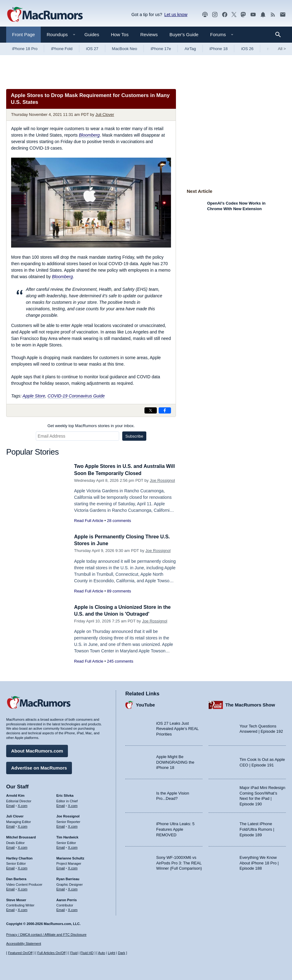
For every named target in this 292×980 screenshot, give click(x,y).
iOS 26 (247, 49)
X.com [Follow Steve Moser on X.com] (23, 909)
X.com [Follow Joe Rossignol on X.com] (73, 825)
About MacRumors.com (37, 750)
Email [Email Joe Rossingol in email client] (61, 825)
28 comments (119, 521)
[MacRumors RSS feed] (273, 15)
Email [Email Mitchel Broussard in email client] (10, 846)
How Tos (120, 34)
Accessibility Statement (24, 944)
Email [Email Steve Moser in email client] (10, 909)
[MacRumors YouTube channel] (253, 15)
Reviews (149, 34)
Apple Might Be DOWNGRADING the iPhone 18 (175, 761)
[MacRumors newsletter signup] (283, 15)
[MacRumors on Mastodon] (243, 15)
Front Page (23, 34)
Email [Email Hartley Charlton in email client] (10, 867)
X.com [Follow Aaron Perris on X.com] (73, 909)
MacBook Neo (125, 49)
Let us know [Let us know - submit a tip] (176, 15)
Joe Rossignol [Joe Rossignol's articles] (68, 815)
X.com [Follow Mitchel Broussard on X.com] (23, 846)
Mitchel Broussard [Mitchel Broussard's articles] (21, 836)
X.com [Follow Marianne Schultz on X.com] (73, 867)
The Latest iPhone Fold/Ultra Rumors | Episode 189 (257, 828)
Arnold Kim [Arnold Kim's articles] (15, 795)
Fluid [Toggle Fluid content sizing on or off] (74, 953)
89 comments (119, 591)
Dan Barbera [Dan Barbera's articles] (16, 878)
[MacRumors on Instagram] (215, 15)
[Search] (280, 35)
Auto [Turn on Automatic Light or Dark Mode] (102, 953)
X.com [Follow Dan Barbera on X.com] (23, 888)
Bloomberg (89, 135)
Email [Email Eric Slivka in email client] (61, 804)
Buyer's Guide (184, 34)
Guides (92, 34)
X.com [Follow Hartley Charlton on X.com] (23, 867)
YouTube (145, 704)
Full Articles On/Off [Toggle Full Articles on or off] (52, 953)
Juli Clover (105, 115)
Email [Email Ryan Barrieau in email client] (61, 888)
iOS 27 (92, 49)
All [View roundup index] (282, 49)
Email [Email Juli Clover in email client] (10, 825)
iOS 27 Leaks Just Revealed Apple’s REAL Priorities (177, 728)
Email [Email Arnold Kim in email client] (10, 804)
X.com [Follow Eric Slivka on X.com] (73, 804)
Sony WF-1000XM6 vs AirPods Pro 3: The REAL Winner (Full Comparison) (179, 862)
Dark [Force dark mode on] (121, 953)
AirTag (190, 49)
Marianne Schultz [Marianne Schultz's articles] (70, 857)
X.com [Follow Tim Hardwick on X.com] (73, 846)
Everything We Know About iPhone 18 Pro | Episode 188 (259, 862)
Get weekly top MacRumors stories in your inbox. (91, 426)
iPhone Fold (62, 49)
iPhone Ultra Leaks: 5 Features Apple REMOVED (175, 828)
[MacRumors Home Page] (45, 15)
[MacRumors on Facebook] (225, 15)
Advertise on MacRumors (39, 767)
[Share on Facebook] (165, 410)
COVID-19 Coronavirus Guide (76, 396)
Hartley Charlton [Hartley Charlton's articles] (19, 857)
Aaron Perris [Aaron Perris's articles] (67, 899)
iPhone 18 (219, 49)
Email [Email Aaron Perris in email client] (61, 909)
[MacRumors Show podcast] (205, 15)
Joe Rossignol (162, 480)
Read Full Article (89, 521)
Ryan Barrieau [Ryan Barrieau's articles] (68, 878)
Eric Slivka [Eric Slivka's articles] (65, 795)
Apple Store (34, 396)
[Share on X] (151, 410)
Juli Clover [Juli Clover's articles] (15, 815)
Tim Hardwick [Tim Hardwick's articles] (67, 836)
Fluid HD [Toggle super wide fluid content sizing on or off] (87, 953)
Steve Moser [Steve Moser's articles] (16, 899)
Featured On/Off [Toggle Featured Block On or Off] (20, 953)
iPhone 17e (161, 49)
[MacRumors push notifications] (263, 15)
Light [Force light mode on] (111, 953)
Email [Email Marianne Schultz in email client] (61, 867)
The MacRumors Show (250, 704)
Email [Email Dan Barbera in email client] (10, 888)
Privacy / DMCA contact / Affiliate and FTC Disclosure (46, 935)
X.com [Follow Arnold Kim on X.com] (23, 804)
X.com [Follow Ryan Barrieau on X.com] (73, 888)
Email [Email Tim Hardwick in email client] (61, 846)
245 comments (120, 661)
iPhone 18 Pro (25, 49)
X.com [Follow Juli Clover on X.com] (23, 825)
